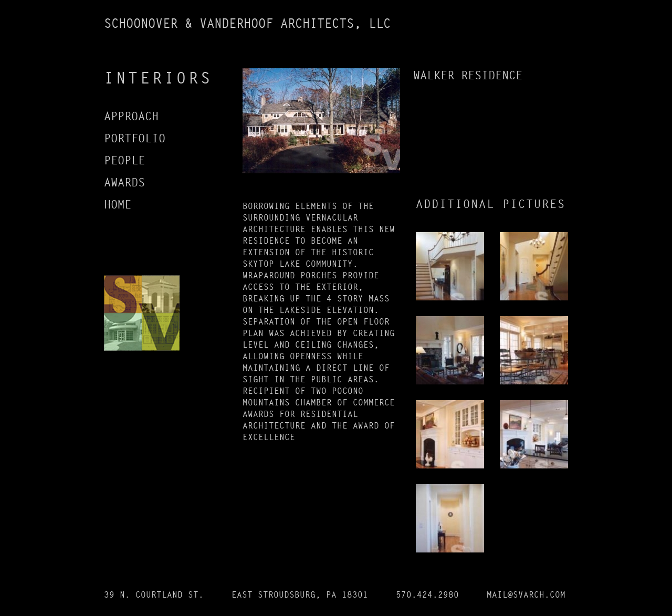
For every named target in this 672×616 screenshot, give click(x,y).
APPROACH (131, 117)
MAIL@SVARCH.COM (526, 595)
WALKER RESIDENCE (468, 76)
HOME (118, 205)
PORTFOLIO (135, 139)
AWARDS (124, 183)
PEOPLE (124, 161)
